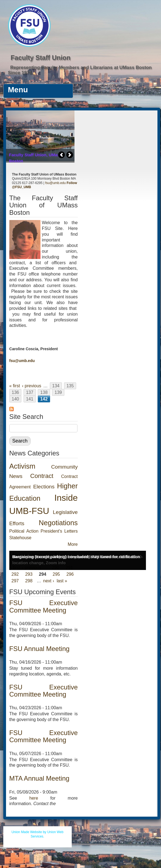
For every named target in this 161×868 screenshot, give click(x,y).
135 (70, 386)
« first (15, 386)
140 (15, 399)
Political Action (24, 531)
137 (30, 392)
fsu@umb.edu (55, 183)
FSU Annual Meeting (39, 649)
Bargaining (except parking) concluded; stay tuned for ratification (76, 557)
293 (29, 574)
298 (29, 581)
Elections (44, 487)
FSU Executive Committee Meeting (44, 606)
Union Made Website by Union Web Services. (38, 834)
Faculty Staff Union (41, 58)
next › (49, 581)
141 (30, 399)
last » (62, 581)
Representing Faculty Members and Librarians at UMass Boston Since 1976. (80, 70)
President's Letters (59, 531)
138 (44, 392)
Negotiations (58, 523)
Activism (22, 466)
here (34, 798)
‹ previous (31, 386)
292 (15, 574)
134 (56, 386)
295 (56, 574)
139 (58, 392)
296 (70, 574)
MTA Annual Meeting (39, 778)
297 (15, 581)
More (73, 544)
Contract (42, 476)
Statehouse (20, 538)
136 (15, 392)
